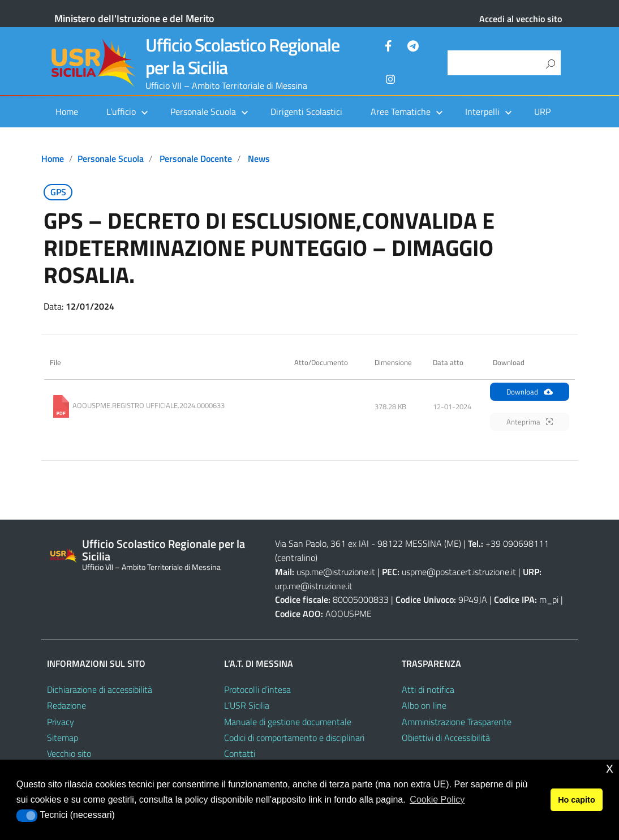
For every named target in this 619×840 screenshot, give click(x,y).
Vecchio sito (69, 753)
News (259, 158)
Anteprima (530, 422)
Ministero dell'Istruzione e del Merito (134, 18)
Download (530, 392)
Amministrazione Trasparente (457, 722)
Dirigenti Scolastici (306, 112)
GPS (58, 192)
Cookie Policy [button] (437, 800)
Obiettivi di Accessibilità (446, 738)
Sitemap (63, 738)
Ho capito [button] (577, 800)
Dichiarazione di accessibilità (100, 689)
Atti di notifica (428, 689)
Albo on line (424, 705)
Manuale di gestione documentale (288, 722)
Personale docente (196, 158)
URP (542, 112)
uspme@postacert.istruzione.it (459, 572)
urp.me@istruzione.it (314, 586)
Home (67, 112)
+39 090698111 (517, 543)
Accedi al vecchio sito (521, 19)
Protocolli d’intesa (257, 689)
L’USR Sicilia (247, 705)
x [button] (610, 768)
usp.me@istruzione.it (336, 572)
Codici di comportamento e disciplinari (294, 738)
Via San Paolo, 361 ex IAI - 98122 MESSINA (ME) (368, 543)
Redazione (66, 705)
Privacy (61, 722)
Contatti (240, 753)
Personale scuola (111, 158)
